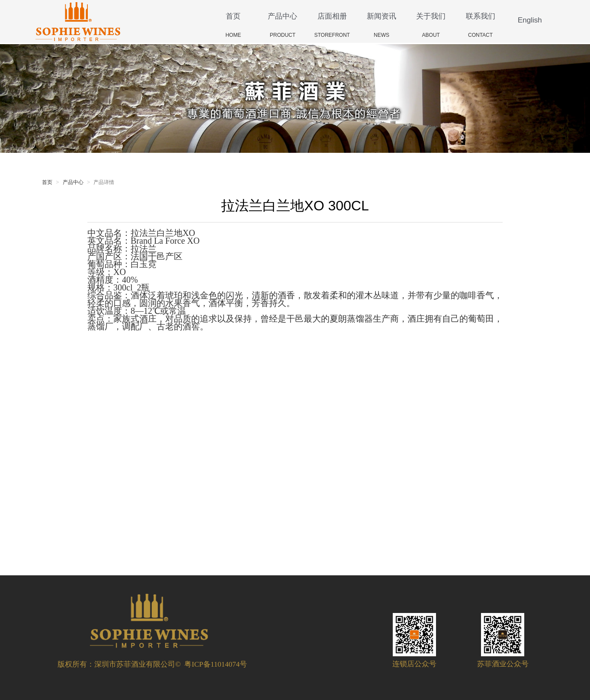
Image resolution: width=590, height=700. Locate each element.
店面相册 (332, 16)
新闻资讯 (382, 16)
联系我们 (481, 16)
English (530, 20)
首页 (233, 16)
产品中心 (282, 16)
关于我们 (431, 16)
